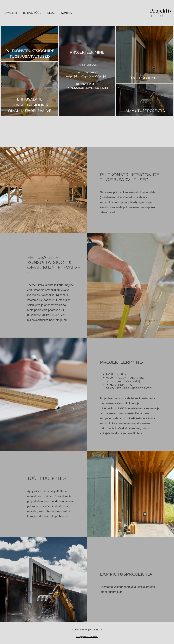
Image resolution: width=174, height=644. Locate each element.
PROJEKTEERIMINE (87, 52)
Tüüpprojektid (144, 78)
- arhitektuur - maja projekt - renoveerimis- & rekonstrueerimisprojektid (87, 76)
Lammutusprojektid (144, 111)
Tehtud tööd (32, 13)
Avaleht (11, 13)
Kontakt (67, 13)
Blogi (51, 13)
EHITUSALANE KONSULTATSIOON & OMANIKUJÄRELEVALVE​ (30, 105)
